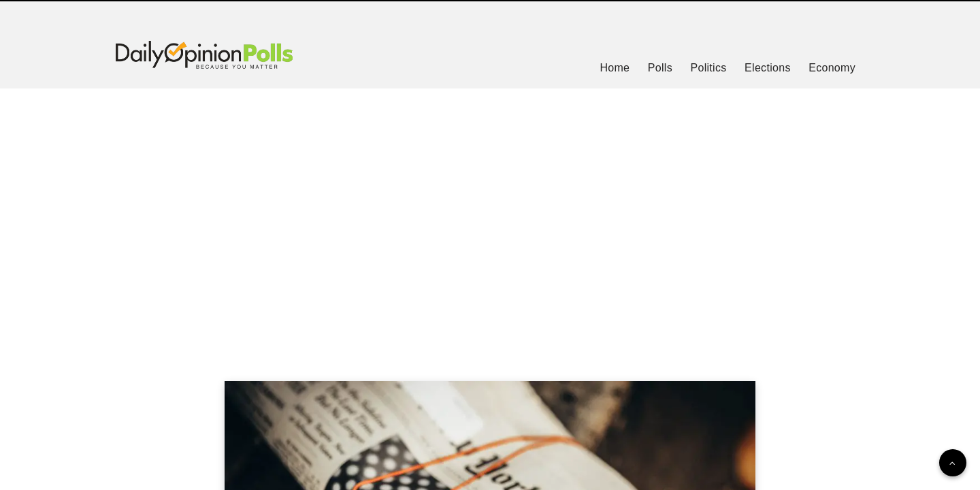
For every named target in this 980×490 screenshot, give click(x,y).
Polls (660, 68)
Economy (832, 68)
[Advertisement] (490, 218)
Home (615, 68)
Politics (708, 68)
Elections (768, 68)
